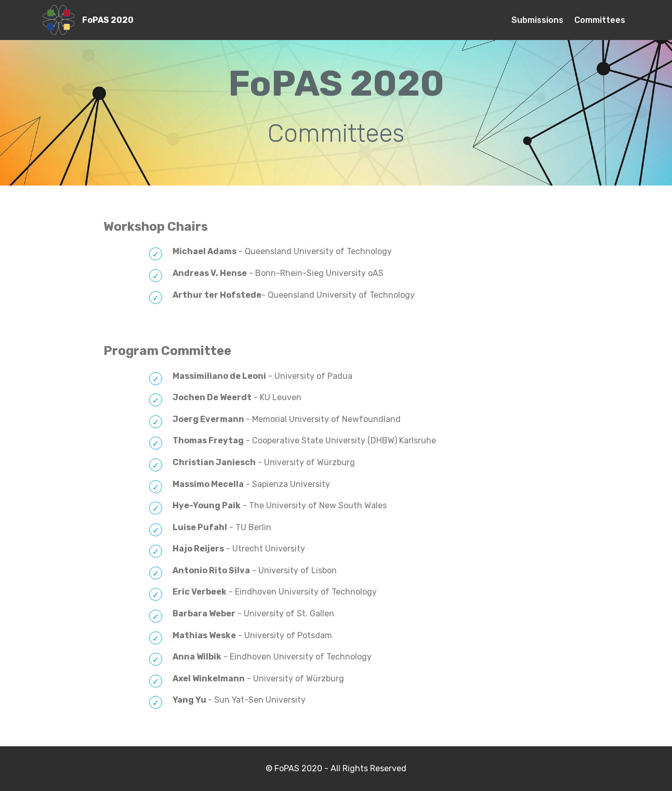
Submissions (537, 20)
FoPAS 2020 (108, 20)
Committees (600, 20)
